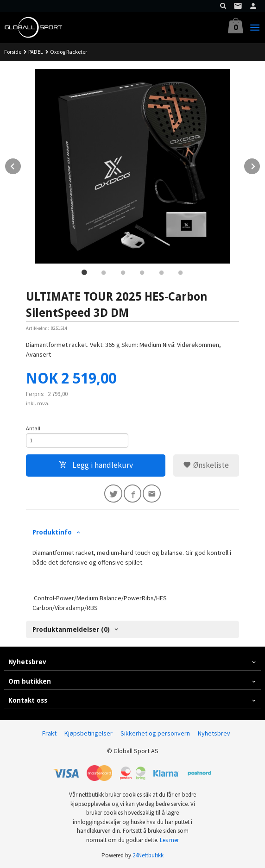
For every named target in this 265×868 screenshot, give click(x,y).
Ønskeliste (206, 465)
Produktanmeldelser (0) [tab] (71, 629)
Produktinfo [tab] (52, 532)
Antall (33, 428)
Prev (21, 165)
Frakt (49, 733)
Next (260, 165)
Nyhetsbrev (214, 733)
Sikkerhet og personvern (155, 733)
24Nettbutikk (148, 855)
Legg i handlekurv (96, 465)
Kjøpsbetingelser (88, 733)
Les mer (169, 840)
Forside (13, 52)
